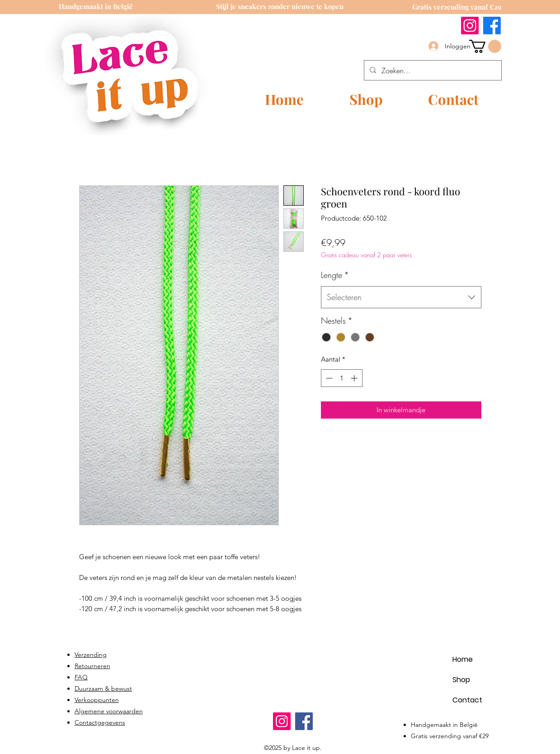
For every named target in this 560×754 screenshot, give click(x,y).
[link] (485, 46)
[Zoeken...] (432, 71)
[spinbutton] (341, 378)
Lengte (335, 275)
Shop (461, 680)
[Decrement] (328, 378)
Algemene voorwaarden (109, 711)
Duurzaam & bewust (103, 688)
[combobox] (401, 297)
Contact (467, 700)
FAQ (81, 677)
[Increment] (355, 378)
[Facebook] (492, 26)
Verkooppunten (97, 700)
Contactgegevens (100, 722)
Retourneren (92, 666)
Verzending (91, 655)
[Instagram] (470, 26)
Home (463, 659)
